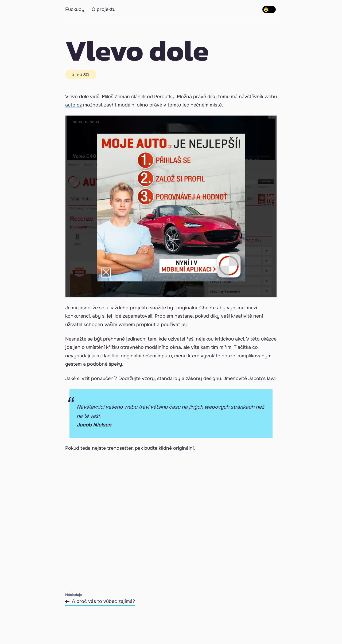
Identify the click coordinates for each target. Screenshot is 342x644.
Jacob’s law (261, 378)
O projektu (104, 9)
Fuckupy (75, 9)
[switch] (269, 9)
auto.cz (73, 105)
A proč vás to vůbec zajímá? (100, 601)
